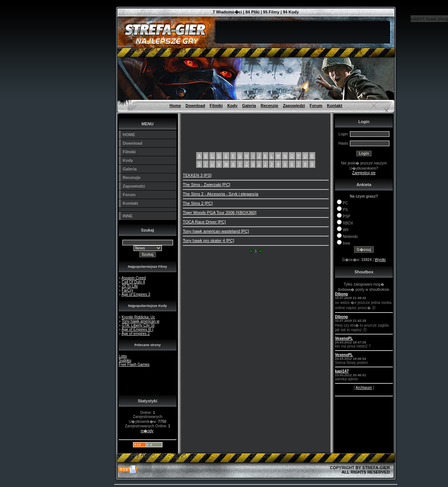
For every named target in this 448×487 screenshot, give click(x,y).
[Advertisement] (81, 17)
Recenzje (269, 106)
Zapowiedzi (294, 106)
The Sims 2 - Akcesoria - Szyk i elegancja (220, 194)
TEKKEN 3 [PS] (197, 175)
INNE (128, 216)
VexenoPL (344, 338)
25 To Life (130, 286)
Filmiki (216, 106)
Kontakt (334, 106)
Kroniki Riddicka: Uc (138, 317)
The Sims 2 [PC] (198, 203)
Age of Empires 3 (136, 294)
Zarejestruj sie (364, 173)
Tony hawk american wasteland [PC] (216, 231)
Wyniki (380, 260)
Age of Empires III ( (138, 329)
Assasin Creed (134, 278)
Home (176, 106)
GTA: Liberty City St (138, 325)
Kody (232, 106)
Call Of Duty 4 (133, 282)
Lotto (123, 356)
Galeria (249, 106)
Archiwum (364, 388)
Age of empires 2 (136, 334)
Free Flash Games (134, 365)
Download (195, 106)
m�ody (147, 431)
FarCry (127, 290)
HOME (129, 135)
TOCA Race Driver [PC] (204, 222)
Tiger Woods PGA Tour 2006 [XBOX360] (220, 213)
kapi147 (342, 371)
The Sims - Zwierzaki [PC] (206, 185)
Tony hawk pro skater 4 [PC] (209, 241)
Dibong (341, 294)
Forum (316, 106)
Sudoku (125, 360)
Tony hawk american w (140, 321)
